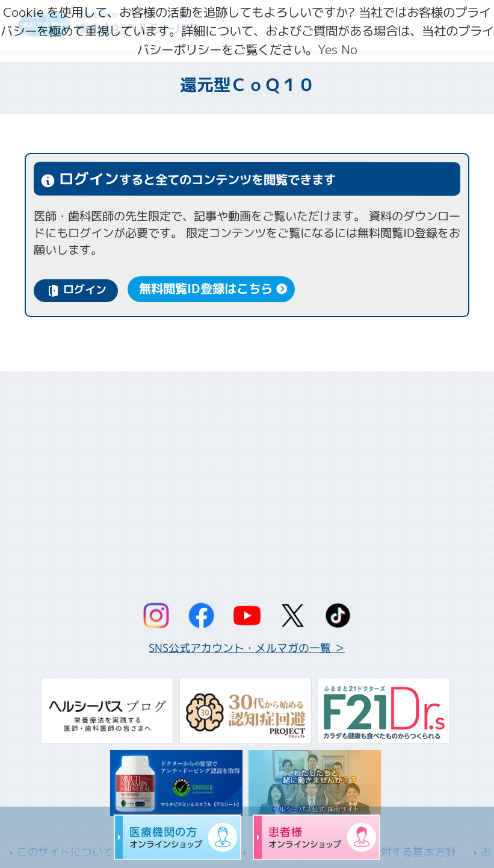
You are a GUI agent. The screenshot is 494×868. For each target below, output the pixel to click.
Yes (328, 50)
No (349, 50)
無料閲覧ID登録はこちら (206, 289)
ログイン (85, 290)
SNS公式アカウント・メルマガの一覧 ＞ (247, 648)
